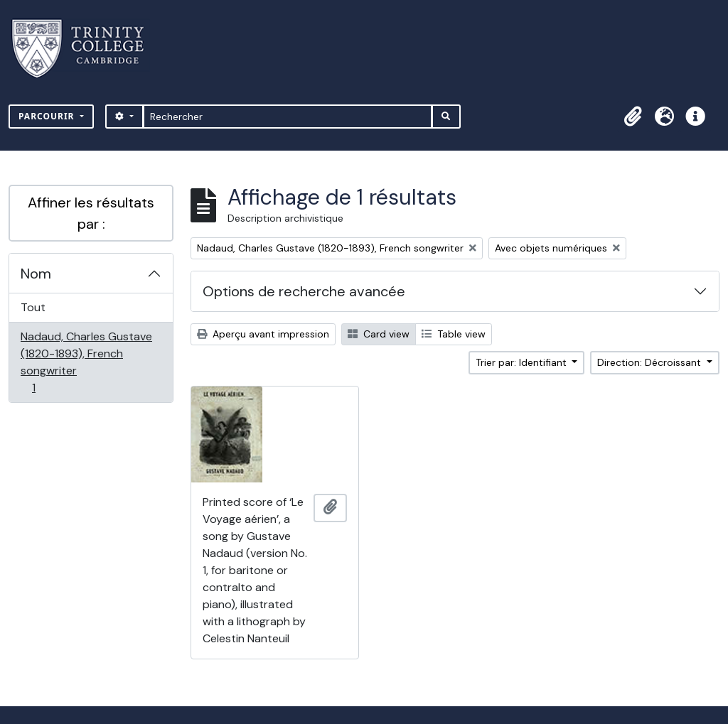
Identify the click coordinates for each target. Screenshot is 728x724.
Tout (33, 307)
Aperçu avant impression (263, 334)
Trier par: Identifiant (523, 362)
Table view (454, 334)
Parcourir (48, 116)
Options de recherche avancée (304, 291)
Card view (379, 334)
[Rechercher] (288, 117)
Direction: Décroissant (651, 362)
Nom (36, 274)
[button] (633, 117)
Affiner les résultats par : (91, 213)
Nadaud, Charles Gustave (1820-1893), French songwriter (86, 362)
